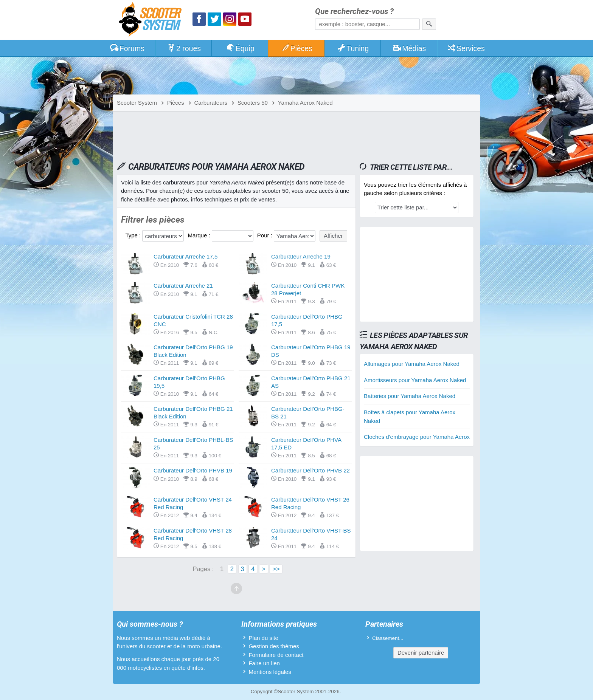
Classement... (388, 638)
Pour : (265, 235)
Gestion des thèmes (274, 646)
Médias (409, 48)
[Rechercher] (429, 24)
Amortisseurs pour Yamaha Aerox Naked (415, 380)
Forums (127, 48)
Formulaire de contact (276, 655)
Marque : (199, 235)
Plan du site (263, 638)
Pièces (296, 48)
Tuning (353, 48)
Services (466, 48)
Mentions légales (270, 672)
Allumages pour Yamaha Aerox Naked (412, 364)
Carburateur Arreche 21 (183, 286)
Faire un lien (264, 663)
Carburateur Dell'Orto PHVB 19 (193, 470)
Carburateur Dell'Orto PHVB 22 (310, 470)
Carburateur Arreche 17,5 (186, 256)
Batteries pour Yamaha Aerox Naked (410, 396)
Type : (134, 235)
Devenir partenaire (421, 653)
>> (276, 569)
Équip (240, 48)
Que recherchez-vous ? (354, 12)
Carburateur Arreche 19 (301, 256)
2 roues (184, 48)
